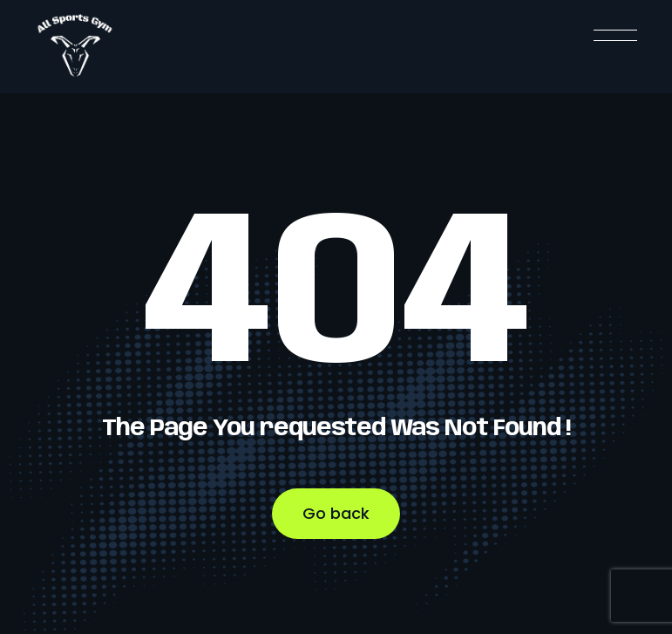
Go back (336, 513)
